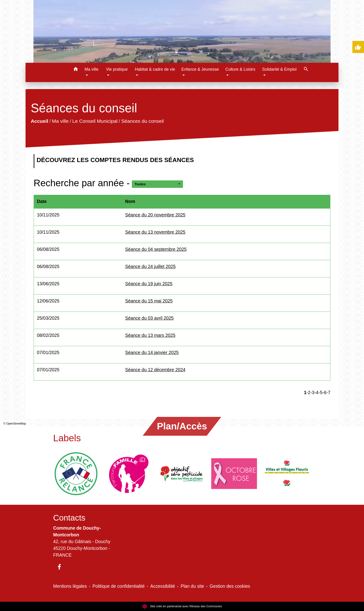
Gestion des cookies (230, 586)
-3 (312, 392)
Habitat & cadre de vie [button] (155, 69)
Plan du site (192, 586)
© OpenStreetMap (15, 424)
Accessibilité (163, 586)
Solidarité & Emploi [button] (279, 69)
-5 (320, 392)
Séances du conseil (142, 121)
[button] (76, 70)
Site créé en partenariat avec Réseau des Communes (182, 606)
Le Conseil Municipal (95, 121)
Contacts (69, 518)
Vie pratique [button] (117, 69)
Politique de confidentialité (119, 586)
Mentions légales (70, 586)
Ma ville (60, 121)
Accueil (39, 121)
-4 (316, 392)
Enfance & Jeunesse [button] (200, 69)
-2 (308, 392)
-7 (328, 392)
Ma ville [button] (91, 69)
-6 (324, 392)
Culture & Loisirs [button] (240, 69)
